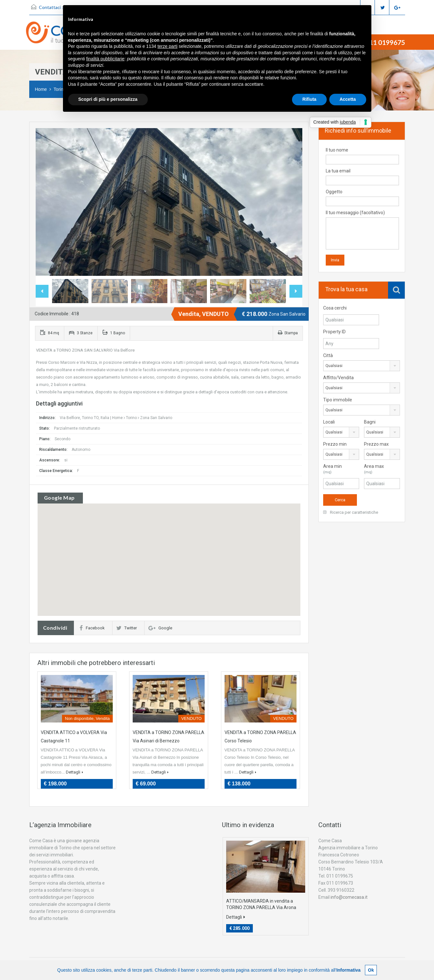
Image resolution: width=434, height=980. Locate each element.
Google (160, 628)
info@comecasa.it (349, 897)
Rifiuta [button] (309, 99)
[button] (169, 551)
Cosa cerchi (335, 308)
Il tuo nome (362, 156)
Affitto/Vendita (338, 378)
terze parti (167, 46)
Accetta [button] (348, 99)
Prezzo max (376, 444)
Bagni (370, 422)
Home (41, 89)
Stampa (288, 333)
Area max (382, 469)
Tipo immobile (338, 400)
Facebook (92, 628)
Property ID (334, 332)
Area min (341, 469)
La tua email (362, 177)
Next (296, 291)
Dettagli (75, 772)
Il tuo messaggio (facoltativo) (362, 230)
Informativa (348, 970)
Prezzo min (335, 444)
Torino (131, 418)
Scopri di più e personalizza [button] (108, 99)
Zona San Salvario (156, 418)
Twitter (127, 628)
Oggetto (362, 198)
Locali (329, 422)
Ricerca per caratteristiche (351, 512)
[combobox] (362, 366)
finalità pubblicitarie (105, 59)
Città (328, 355)
